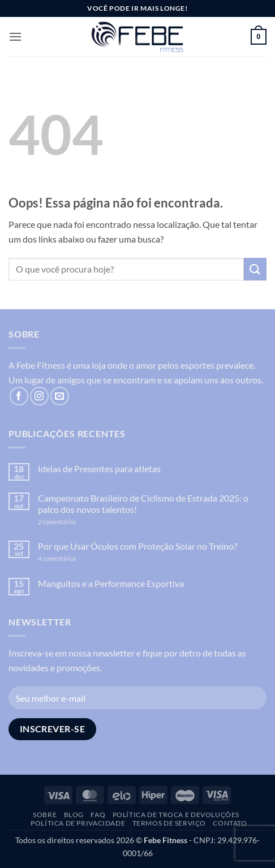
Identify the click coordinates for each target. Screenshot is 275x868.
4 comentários (69, 558)
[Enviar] (255, 269)
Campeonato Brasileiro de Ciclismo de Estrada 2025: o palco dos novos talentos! (143, 503)
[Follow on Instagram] (39, 396)
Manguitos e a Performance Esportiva (111, 583)
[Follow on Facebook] (19, 396)
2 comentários (75, 522)
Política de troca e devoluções (176, 815)
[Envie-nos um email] (60, 396)
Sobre (45, 815)
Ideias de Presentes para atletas (99, 468)
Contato (230, 823)
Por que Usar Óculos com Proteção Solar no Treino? (137, 546)
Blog (74, 815)
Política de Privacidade (78, 823)
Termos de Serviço (169, 823)
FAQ (98, 815)
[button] (15, 36)
